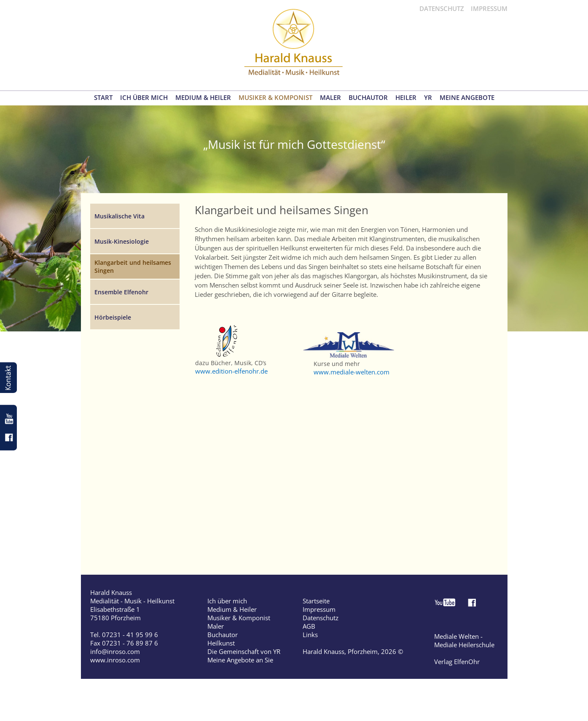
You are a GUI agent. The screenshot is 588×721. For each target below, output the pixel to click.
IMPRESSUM (489, 8)
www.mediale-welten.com (352, 372)
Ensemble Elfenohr (121, 292)
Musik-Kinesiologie (122, 241)
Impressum (319, 609)
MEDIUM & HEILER (203, 98)
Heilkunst (221, 643)
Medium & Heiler (232, 609)
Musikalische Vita (119, 216)
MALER (330, 98)
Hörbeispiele (113, 317)
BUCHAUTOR (368, 98)
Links (310, 635)
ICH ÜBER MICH (144, 98)
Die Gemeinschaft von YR (244, 651)
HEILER (406, 98)
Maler (216, 626)
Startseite (316, 601)
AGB (309, 626)
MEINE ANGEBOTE (467, 98)
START (103, 98)
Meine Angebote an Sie (240, 660)
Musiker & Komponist (239, 618)
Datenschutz (321, 618)
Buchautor (223, 635)
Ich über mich (227, 601)
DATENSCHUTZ (442, 8)
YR (428, 98)
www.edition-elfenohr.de (231, 371)
